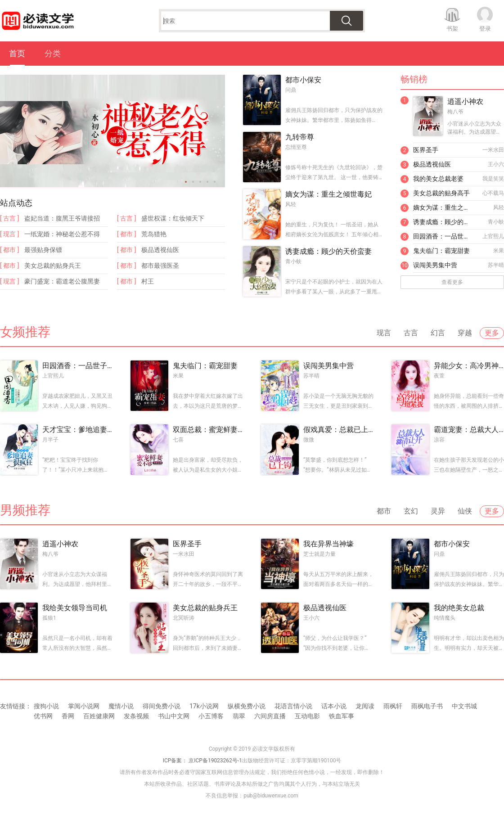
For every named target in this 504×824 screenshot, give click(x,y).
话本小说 (334, 706)
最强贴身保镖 (43, 250)
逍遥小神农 (465, 101)
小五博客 (211, 716)
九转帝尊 (300, 137)
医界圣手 (426, 150)
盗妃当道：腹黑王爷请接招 (62, 218)
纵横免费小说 (247, 706)
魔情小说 (121, 706)
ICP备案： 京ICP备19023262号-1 (202, 761)
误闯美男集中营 (435, 265)
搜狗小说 (46, 706)
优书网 (43, 716)
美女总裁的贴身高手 (441, 193)
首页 (17, 53)
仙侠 (465, 511)
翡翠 (239, 716)
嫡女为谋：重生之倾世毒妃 (328, 194)
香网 (68, 716)
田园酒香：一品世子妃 (443, 236)
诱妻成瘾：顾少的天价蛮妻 (328, 251)
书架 (452, 29)
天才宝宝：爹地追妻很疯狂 (77, 430)
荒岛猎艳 (154, 234)
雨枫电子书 (427, 706)
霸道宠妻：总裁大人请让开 (469, 430)
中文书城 (464, 706)
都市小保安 (303, 80)
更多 (492, 333)
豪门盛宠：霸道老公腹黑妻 (62, 281)
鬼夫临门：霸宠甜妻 (441, 251)
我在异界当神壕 (328, 544)
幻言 (438, 333)
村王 (148, 281)
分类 (53, 53)
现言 (384, 333)
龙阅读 (365, 706)
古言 (411, 333)
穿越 (465, 333)
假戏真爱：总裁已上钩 (338, 430)
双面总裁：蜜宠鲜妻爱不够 (208, 430)
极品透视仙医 (160, 250)
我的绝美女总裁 (459, 608)
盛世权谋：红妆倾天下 (173, 218)
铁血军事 (342, 716)
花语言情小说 (293, 706)
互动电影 (307, 716)
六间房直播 (270, 716)
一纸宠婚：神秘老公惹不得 (62, 234)
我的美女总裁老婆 (438, 179)
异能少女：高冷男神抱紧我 (469, 366)
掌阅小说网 (84, 706)
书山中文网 (174, 716)
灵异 (438, 511)
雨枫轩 (393, 706)
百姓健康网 (99, 716)
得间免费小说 (162, 706)
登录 (485, 29)
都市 (384, 511)
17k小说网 (204, 706)
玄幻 (411, 511)
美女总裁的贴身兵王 (53, 266)
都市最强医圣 (160, 266)
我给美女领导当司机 (75, 608)
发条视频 (136, 716)
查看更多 (452, 282)
